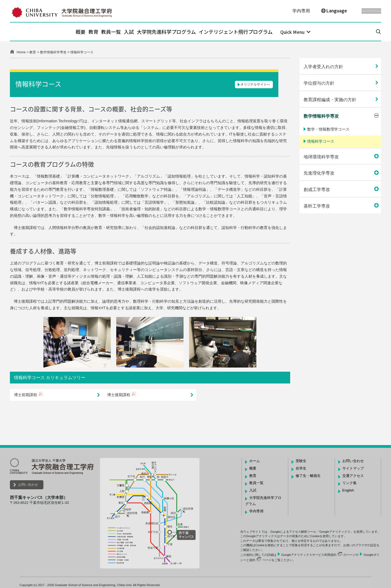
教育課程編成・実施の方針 (330, 100)
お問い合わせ (28, 485)
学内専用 (301, 11)
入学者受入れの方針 (323, 67)
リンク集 (350, 483)
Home (21, 52)
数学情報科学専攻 (53, 52)
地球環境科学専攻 (321, 157)
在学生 (301, 468)
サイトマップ (353, 468)
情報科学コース (321, 141)
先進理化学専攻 (319, 173)
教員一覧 (106, 32)
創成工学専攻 (317, 190)
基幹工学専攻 (317, 206)
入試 (134, 32)
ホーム (255, 461)
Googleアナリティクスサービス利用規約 (309, 555)
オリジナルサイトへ (255, 84)
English (348, 490)
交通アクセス (353, 476)
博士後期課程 (119, 395)
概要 (57, 32)
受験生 (301, 461)
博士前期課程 (26, 395)
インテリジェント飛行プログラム (260, 32)
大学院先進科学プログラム (181, 32)
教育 (79, 32)
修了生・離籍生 (308, 476)
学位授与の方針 (319, 83)
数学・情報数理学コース (328, 129)
